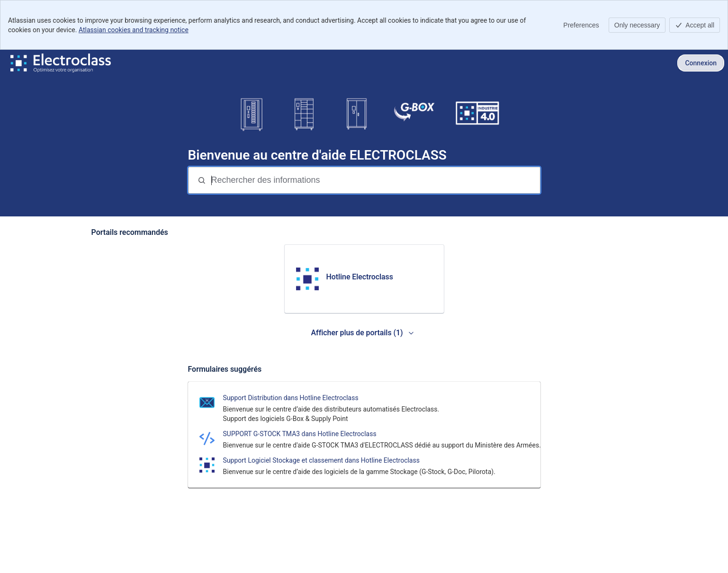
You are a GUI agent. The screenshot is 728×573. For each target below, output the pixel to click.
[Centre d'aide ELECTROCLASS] (61, 63)
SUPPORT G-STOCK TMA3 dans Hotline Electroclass (300, 434)
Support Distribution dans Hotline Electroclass (291, 398)
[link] (364, 279)
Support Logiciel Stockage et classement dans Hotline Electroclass (321, 460)
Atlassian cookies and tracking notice (134, 30)
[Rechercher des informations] (375, 180)
